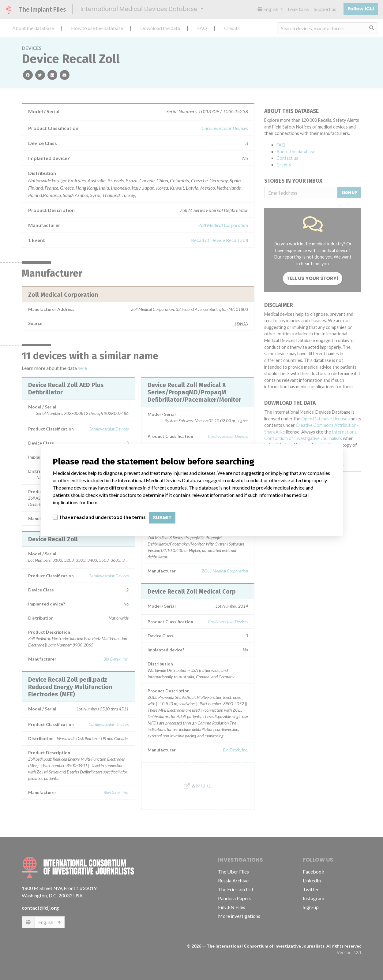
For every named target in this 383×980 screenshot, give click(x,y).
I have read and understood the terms (103, 517)
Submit (162, 518)
